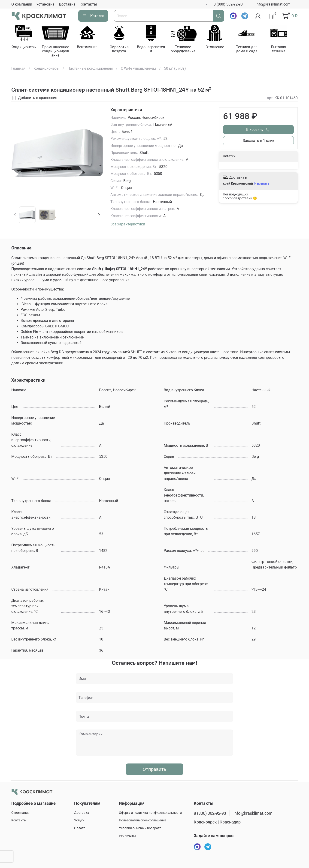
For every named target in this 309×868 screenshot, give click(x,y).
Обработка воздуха (122, 50)
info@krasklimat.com (273, 4)
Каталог (93, 16)
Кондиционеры (24, 48)
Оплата (80, 828)
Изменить (262, 184)
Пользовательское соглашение (143, 820)
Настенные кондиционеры (90, 69)
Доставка (67, 4)
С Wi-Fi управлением (138, 69)
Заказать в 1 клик (259, 141)
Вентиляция (89, 48)
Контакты (88, 4)
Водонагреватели (154, 50)
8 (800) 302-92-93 (228, 4)
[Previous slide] (15, 215)
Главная (18, 69)
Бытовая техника (285, 50)
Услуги (79, 820)
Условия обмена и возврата (140, 828)
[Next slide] (99, 215)
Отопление (220, 48)
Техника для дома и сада (253, 50)
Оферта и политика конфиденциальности (150, 813)
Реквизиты (127, 836)
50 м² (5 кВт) (175, 69)
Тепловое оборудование (187, 50)
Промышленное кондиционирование (57, 52)
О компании (22, 4)
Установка (45, 4)
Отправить (154, 770)
